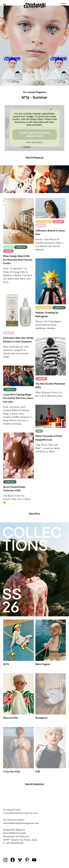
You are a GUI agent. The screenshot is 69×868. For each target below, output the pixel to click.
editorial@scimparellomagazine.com (21, 823)
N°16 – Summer (34, 70)
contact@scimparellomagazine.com (21, 813)
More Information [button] (35, 142)
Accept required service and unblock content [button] (35, 134)
